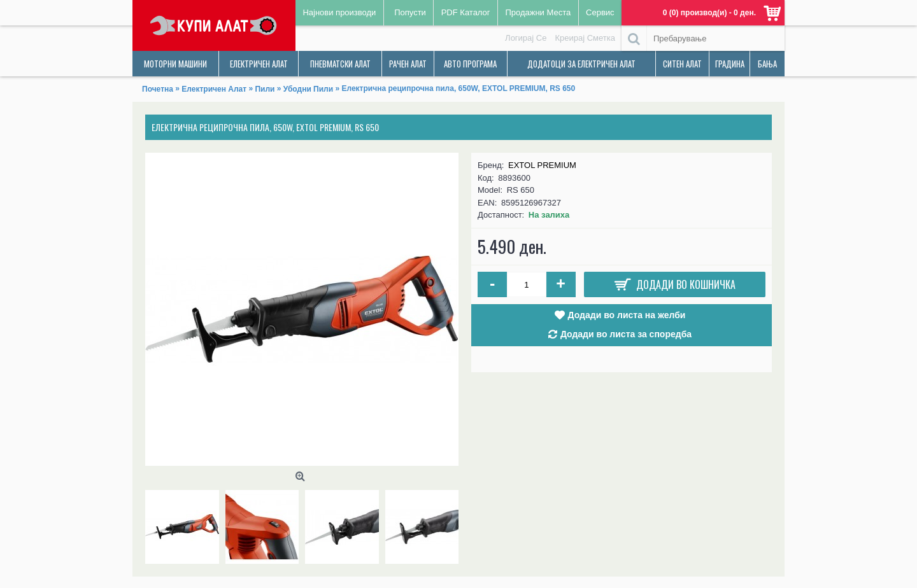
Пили (265, 89)
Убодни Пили (308, 89)
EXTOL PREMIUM (542, 165)
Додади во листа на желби (627, 315)
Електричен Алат (214, 89)
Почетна (158, 89)
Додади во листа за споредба (626, 334)
